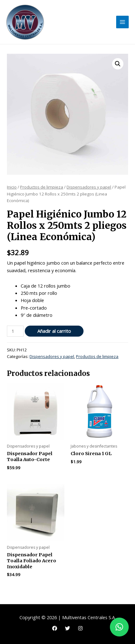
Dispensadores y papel (89, 187)
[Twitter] (67, 628)
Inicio (12, 187)
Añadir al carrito (54, 331)
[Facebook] (55, 628)
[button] (118, 64)
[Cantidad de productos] (15, 331)
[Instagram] (80, 628)
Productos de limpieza (42, 187)
